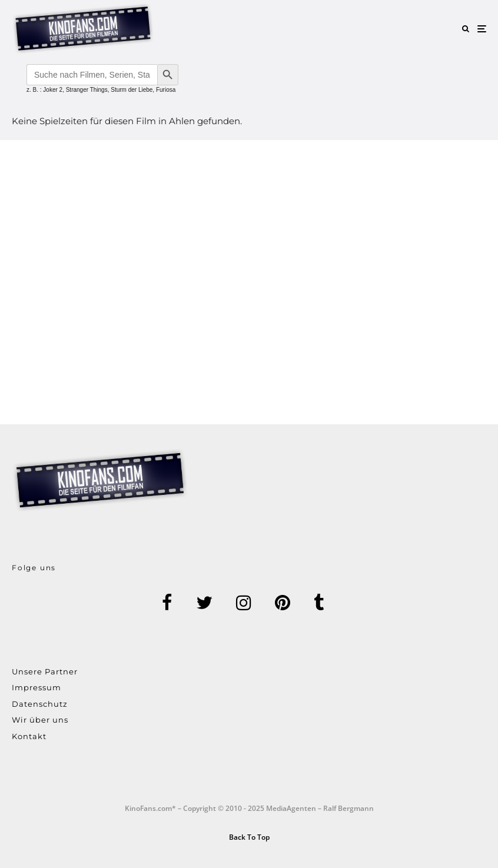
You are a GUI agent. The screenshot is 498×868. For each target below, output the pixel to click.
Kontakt (29, 736)
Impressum (36, 687)
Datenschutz (40, 704)
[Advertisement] (249, 282)
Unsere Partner (45, 671)
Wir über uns (40, 720)
